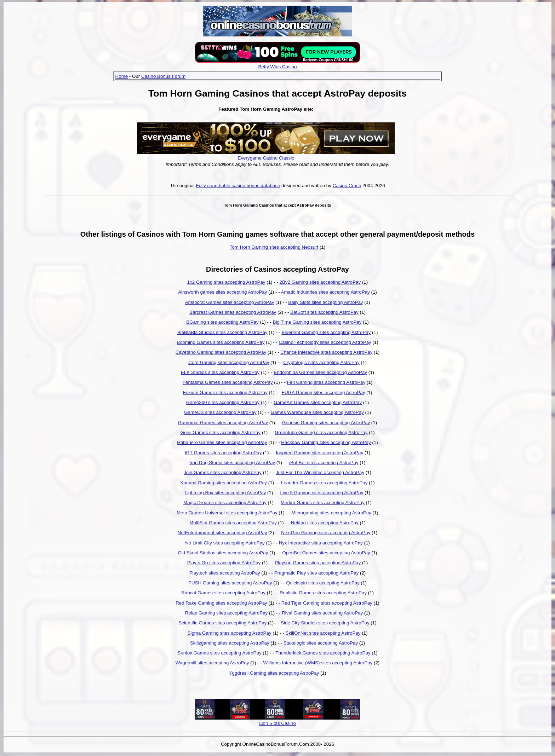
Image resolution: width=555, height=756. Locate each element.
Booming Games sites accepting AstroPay (221, 342)
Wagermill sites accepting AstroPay (212, 663)
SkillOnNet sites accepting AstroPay (323, 633)
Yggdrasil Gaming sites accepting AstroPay (274, 673)
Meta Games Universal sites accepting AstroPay (227, 513)
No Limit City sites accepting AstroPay (225, 543)
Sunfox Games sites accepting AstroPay (220, 653)
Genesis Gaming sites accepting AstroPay (326, 423)
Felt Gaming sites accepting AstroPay (326, 382)
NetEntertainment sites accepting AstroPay (222, 533)
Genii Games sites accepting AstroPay (221, 432)
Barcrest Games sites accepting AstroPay (233, 312)
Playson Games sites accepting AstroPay (318, 563)
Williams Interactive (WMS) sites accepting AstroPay (318, 663)
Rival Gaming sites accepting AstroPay (322, 613)
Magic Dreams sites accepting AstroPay (225, 503)
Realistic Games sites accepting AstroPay (323, 593)
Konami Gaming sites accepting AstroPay (224, 483)
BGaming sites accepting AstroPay (222, 322)
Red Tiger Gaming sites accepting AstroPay (327, 603)
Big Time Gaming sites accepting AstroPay (317, 322)
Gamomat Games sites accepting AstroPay (223, 423)
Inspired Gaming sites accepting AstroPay (319, 453)
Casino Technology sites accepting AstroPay (325, 342)
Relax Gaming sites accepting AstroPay (226, 613)
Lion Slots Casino (277, 723)
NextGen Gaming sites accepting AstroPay (326, 533)
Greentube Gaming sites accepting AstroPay (321, 432)
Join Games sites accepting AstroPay (223, 472)
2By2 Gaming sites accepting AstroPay (320, 282)
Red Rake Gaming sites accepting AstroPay (221, 603)
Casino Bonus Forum (163, 76)
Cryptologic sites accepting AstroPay (321, 362)
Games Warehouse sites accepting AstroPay (317, 412)
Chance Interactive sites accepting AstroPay (326, 352)
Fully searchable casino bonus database (238, 186)
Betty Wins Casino (278, 67)
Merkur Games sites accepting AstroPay (323, 503)
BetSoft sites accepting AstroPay (324, 312)
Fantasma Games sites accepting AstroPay (228, 382)
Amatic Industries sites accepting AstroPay (325, 292)
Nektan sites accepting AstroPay (325, 523)
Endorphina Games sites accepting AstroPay (320, 372)
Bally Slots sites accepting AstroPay (325, 302)
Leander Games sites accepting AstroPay (324, 483)
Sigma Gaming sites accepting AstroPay (230, 633)
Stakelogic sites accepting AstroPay (321, 643)
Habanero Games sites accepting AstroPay (222, 442)
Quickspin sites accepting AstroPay (323, 583)
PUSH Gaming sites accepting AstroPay (230, 583)
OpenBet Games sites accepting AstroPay (326, 553)
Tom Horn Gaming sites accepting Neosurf (274, 247)
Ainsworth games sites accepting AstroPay (222, 292)
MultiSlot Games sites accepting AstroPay (233, 523)
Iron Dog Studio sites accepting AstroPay (232, 463)
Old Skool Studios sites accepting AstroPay (223, 553)
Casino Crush (347, 186)
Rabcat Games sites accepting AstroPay (223, 593)
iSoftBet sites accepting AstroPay (324, 463)
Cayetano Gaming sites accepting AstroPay (221, 352)
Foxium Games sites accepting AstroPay (225, 393)
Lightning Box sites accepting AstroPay (225, 493)
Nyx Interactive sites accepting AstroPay (321, 543)
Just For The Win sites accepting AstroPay (320, 472)
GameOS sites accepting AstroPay (220, 412)
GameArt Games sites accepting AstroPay (318, 402)
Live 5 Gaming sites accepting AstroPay (322, 493)
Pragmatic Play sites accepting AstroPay (317, 573)
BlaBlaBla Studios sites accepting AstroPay (222, 332)
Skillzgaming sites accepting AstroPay (230, 643)
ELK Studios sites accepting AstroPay (220, 372)
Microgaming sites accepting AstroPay (331, 513)
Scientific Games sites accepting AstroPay (222, 623)
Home (122, 76)
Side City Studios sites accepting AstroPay (325, 623)
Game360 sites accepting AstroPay (223, 402)
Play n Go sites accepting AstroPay (224, 563)
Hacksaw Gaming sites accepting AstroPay (326, 442)
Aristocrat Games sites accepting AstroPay (230, 302)
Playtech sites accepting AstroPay (225, 573)
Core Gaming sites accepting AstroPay (229, 362)
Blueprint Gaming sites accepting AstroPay (326, 332)
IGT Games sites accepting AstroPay (223, 453)
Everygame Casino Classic (266, 158)
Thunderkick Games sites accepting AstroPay (323, 653)
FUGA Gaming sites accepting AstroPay (324, 393)
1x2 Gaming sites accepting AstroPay (226, 282)
